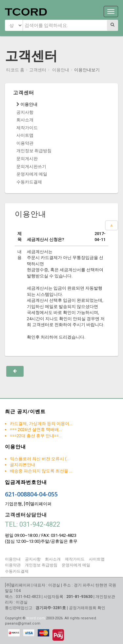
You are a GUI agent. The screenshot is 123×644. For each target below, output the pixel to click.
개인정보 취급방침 (34, 151)
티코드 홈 (15, 70)
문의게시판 (27, 159)
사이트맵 (25, 135)
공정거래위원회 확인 (87, 608)
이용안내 (60, 70)
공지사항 (25, 112)
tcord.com (36, 618)
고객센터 (38, 70)
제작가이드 (27, 128)
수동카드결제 (29, 182)
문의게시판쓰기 (31, 167)
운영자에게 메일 (32, 174)
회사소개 (25, 120)
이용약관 (25, 143)
